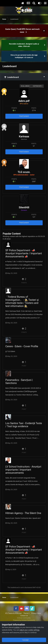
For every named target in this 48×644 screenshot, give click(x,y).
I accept (24, 640)
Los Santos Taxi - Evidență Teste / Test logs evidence (24, 425)
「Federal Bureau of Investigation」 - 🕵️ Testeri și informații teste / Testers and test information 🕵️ (22, 301)
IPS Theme (9, 613)
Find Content (24, 116)
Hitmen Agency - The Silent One (23, 513)
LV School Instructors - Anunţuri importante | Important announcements (23, 470)
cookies (17, 627)
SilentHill (24, 207)
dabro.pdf (24, 101)
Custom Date (38, 86)
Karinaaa (24, 136)
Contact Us (24, 616)
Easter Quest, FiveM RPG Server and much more (22, 31)
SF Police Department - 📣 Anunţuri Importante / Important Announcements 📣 (24, 253)
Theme (26, 613)
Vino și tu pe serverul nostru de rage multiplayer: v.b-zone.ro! (24, 56)
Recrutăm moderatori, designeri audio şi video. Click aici (24, 45)
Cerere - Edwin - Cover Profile (22, 346)
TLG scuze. (24, 172)
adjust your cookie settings (30, 630)
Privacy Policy (36, 613)
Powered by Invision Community (24, 620)
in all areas (26, 86)
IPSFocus (18, 613)
